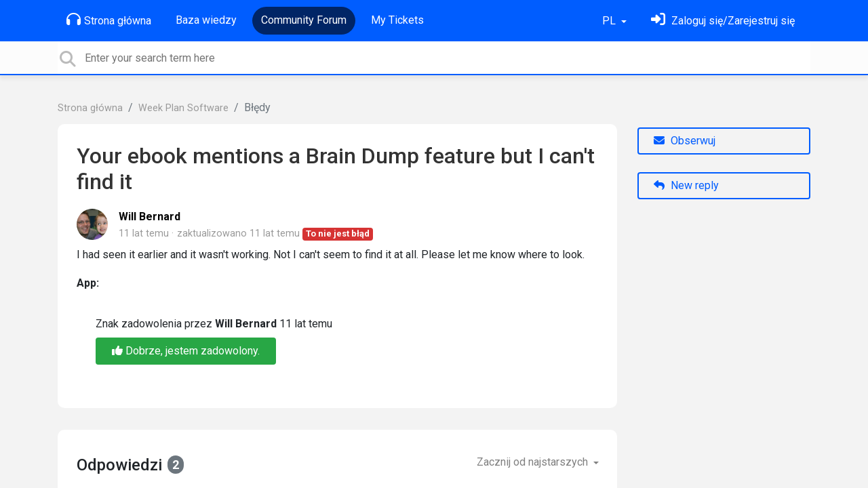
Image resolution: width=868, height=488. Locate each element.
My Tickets (397, 20)
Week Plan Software (183, 108)
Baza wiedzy (206, 20)
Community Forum (304, 20)
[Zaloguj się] (723, 21)
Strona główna (109, 20)
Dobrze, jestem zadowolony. (186, 351)
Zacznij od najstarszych (534, 462)
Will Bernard (150, 217)
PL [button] (610, 21)
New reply (686, 185)
